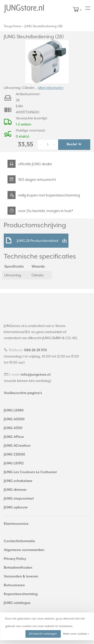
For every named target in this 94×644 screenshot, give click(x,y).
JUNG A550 (13, 428)
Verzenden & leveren (21, 576)
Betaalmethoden (18, 568)
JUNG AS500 (14, 419)
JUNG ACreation (17, 446)
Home (17, 26)
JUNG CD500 (14, 455)
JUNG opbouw (16, 507)
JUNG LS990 (14, 410)
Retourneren (14, 585)
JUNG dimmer (15, 490)
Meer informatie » (51, 88)
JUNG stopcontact (19, 499)
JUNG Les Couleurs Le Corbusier (30, 472)
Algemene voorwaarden (24, 550)
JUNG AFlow (14, 437)
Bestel (74, 144)
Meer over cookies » (76, 634)
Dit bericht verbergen (43, 634)
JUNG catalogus (17, 603)
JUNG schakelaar (18, 481)
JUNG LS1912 (14, 463)
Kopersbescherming (21, 594)
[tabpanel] (47, 62)
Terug (8, 26)
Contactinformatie (19, 541)
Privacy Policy (15, 559)
